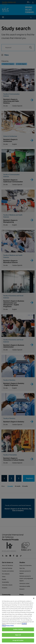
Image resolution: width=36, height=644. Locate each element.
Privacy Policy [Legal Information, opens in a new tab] (10, 628)
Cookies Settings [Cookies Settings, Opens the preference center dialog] (18, 631)
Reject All (18, 637)
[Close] (34, 600)
